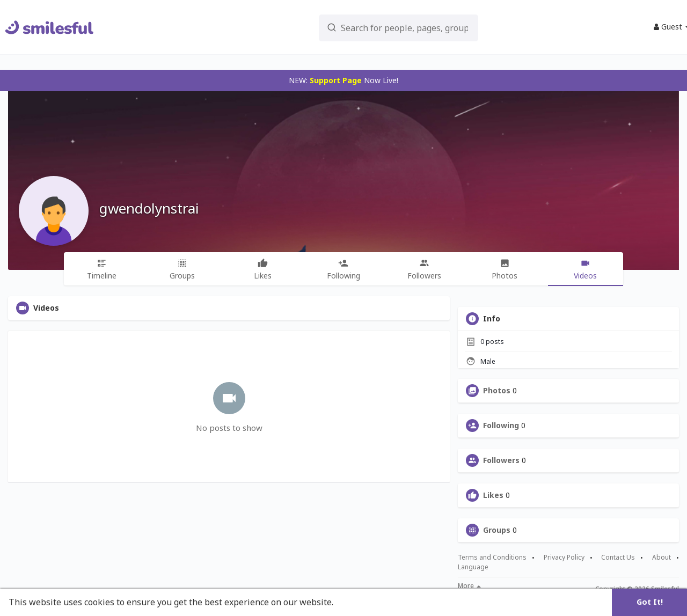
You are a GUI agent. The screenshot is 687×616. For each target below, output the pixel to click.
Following (501, 426)
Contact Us (618, 558)
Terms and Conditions (492, 558)
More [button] (469, 586)
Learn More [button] (361, 602)
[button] (382, 27)
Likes (493, 495)
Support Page (336, 80)
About (662, 558)
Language (473, 567)
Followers (501, 460)
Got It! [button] (650, 602)
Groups (497, 530)
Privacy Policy (564, 558)
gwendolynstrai (149, 208)
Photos (497, 391)
